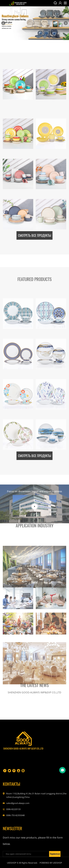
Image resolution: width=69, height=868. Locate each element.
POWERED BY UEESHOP (51, 863)
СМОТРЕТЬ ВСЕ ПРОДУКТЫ (35, 230)
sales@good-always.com (18, 803)
